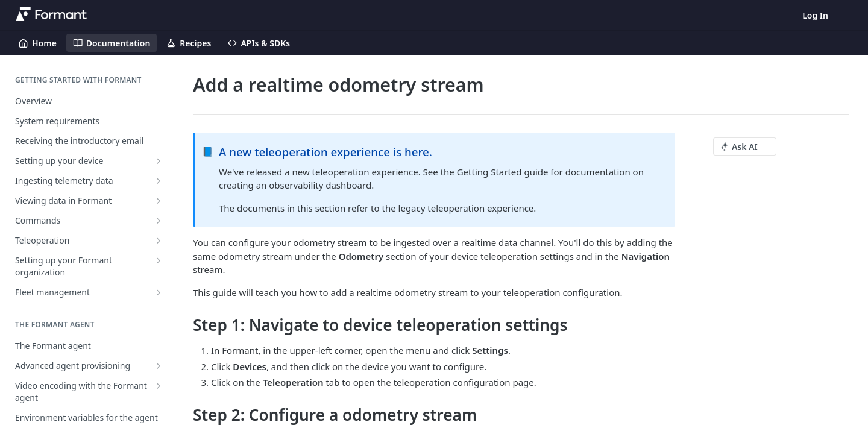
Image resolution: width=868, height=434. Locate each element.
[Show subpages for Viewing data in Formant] (159, 201)
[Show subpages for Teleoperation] (159, 241)
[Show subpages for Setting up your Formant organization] (159, 260)
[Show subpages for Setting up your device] (159, 161)
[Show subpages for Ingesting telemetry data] (159, 181)
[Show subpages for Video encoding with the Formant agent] (159, 386)
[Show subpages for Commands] (159, 221)
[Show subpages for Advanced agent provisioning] (159, 366)
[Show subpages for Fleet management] (159, 292)
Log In (815, 15)
